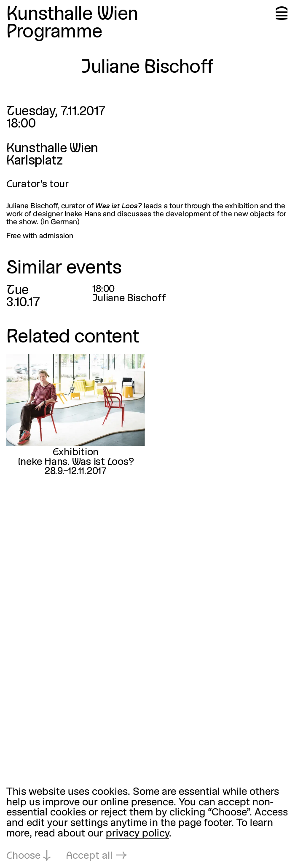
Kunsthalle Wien (72, 15)
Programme (54, 33)
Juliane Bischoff (129, 299)
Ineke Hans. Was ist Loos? (75, 462)
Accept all (89, 856)
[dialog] (147, 824)
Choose (23, 856)
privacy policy (137, 834)
